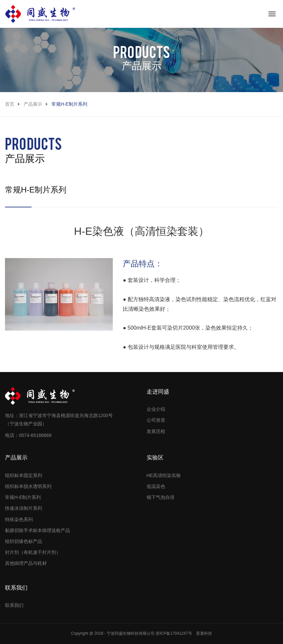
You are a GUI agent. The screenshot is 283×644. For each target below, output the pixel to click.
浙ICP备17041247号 (174, 633)
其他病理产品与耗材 (26, 563)
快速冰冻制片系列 (24, 508)
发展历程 (156, 431)
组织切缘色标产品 (24, 541)
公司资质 (156, 420)
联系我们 (14, 605)
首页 (10, 104)
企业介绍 (156, 409)
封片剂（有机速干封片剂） (33, 552)
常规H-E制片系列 (23, 497)
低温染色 (156, 486)
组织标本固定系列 (24, 475)
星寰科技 (204, 633)
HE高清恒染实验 (164, 475)
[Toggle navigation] (272, 14)
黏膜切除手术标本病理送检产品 (37, 530)
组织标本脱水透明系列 (28, 486)
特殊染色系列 (19, 519)
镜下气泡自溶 (161, 497)
